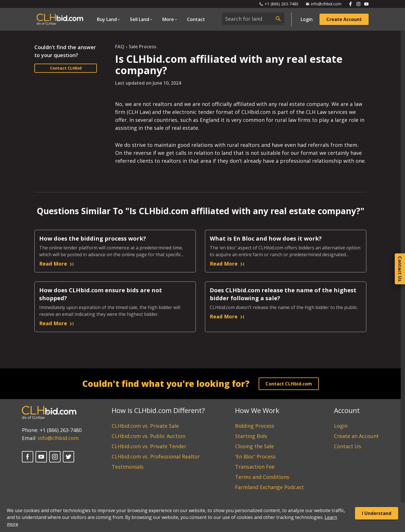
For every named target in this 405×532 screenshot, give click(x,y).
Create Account (344, 19)
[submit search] (278, 19)
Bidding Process (255, 426)
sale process (143, 47)
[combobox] (253, 19)
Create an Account (356, 436)
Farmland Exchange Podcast (269, 487)
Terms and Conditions (262, 477)
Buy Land (107, 19)
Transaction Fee (255, 467)
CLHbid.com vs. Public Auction (148, 436)
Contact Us (348, 446)
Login (307, 19)
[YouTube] (41, 457)
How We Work (257, 410)
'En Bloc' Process (255, 456)
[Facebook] (28, 457)
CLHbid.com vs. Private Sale (145, 426)
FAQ (120, 47)
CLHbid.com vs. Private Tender (149, 446)
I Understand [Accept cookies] (377, 513)
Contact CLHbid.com (289, 384)
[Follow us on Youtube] (366, 4)
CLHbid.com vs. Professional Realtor (156, 456)
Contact (196, 19)
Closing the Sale (255, 446)
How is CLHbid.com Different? (158, 410)
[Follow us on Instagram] (358, 4)
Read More (57, 264)
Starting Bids (251, 436)
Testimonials (128, 467)
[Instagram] (55, 457)
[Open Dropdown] (109, 19)
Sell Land (140, 19)
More (168, 19)
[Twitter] (68, 457)
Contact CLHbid (66, 68)
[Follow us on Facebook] (350, 4)
